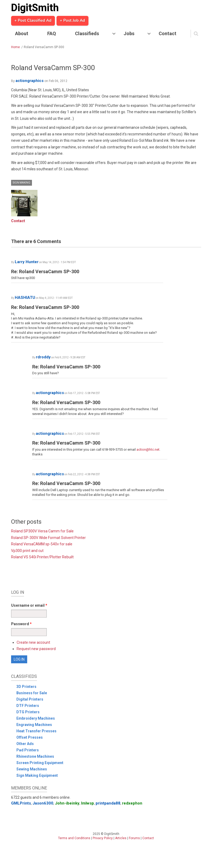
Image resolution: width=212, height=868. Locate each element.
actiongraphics (30, 81)
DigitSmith (35, 8)
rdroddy (43, 357)
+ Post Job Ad (72, 21)
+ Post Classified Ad (33, 21)
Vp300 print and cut (27, 551)
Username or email (29, 605)
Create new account (33, 642)
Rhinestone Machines (35, 756)
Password (21, 624)
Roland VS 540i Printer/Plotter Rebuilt (42, 557)
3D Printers (26, 687)
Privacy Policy (103, 838)
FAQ (52, 33)
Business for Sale (32, 693)
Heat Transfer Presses (36, 731)
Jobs (129, 33)
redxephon (132, 803)
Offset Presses (30, 737)
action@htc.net (148, 449)
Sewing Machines (32, 769)
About (22, 33)
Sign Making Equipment (37, 775)
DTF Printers (28, 706)
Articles (121, 838)
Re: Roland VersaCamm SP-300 (45, 271)
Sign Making (22, 183)
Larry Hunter (27, 262)
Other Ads (25, 744)
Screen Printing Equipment (40, 763)
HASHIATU (25, 298)
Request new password (36, 649)
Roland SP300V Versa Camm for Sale (42, 531)
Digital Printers (30, 699)
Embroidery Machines (36, 718)
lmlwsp (88, 803)
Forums (134, 838)
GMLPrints (21, 803)
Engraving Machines (34, 725)
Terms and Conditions (74, 838)
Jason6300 (43, 803)
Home (15, 47)
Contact (168, 33)
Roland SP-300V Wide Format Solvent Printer (48, 538)
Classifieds (87, 33)
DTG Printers (28, 712)
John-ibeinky (67, 803)
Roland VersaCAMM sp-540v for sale (42, 544)
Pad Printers (28, 750)
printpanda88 (108, 803)
